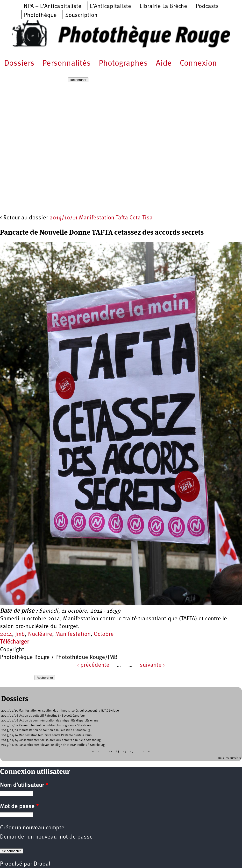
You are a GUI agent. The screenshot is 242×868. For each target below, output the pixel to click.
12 (110, 752)
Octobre (104, 634)
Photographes (123, 64)
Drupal (42, 864)
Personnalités (66, 64)
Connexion (198, 64)
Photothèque (40, 15)
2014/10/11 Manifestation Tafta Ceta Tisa (101, 218)
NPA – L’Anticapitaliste (53, 7)
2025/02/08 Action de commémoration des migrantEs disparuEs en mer (50, 721)
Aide (164, 64)
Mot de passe (19, 807)
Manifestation (73, 634)
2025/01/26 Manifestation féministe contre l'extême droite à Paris (46, 735)
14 (125, 752)
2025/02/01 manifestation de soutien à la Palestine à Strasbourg (46, 730)
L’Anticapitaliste (110, 7)
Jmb (20, 634)
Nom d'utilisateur (24, 785)
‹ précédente (93, 665)
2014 (6, 634)
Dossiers (19, 64)
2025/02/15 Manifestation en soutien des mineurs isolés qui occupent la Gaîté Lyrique (60, 711)
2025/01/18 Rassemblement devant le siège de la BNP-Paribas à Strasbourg (53, 745)
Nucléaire (40, 634)
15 (132, 752)
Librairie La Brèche (163, 7)
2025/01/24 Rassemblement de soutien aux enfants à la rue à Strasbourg (51, 740)
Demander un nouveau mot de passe (46, 837)
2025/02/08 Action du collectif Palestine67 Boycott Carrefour (43, 716)
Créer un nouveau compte (32, 828)
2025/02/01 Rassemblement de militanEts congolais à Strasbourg (46, 725)
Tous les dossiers (229, 758)
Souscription (81, 15)
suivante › (152, 665)
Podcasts (207, 7)
